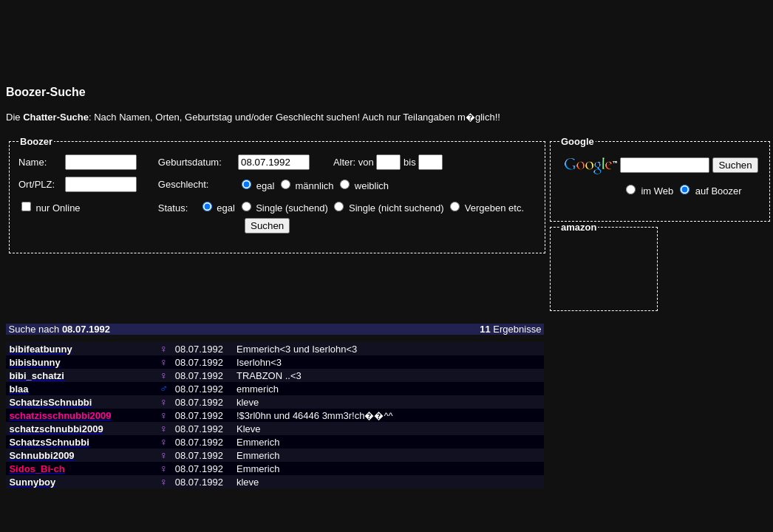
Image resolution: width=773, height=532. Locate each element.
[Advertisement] (275, 39)
